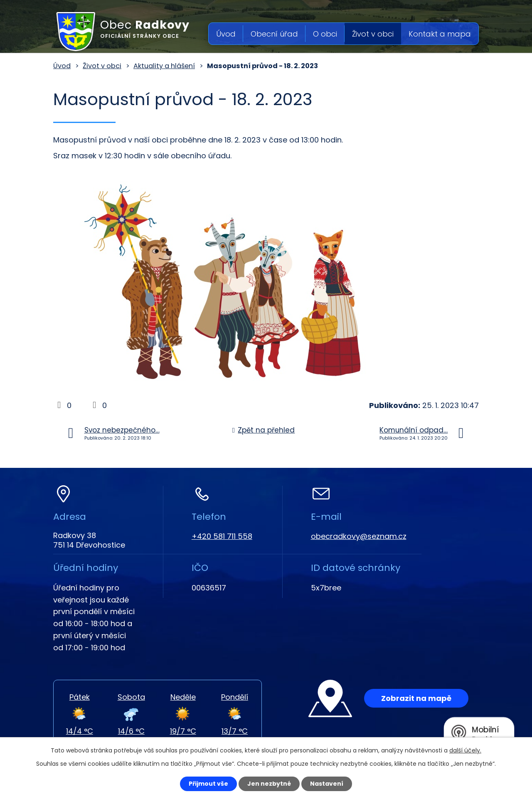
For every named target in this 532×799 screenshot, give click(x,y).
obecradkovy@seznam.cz (359, 536)
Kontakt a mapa (440, 34)
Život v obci (373, 34)
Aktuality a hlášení (164, 66)
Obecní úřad (274, 34)
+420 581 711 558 (222, 536)
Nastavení (327, 784)
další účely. (465, 750)
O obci (325, 34)
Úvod (226, 34)
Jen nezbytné (269, 784)
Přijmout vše (208, 784)
